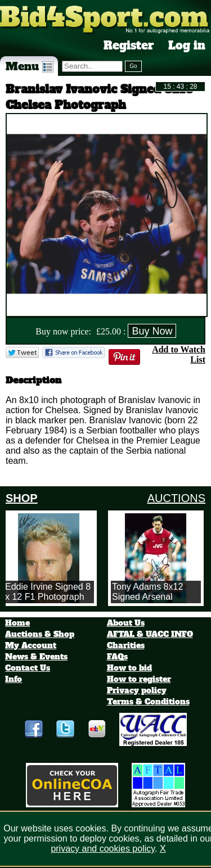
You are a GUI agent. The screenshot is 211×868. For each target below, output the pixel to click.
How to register (139, 679)
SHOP (22, 498)
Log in (187, 46)
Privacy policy (137, 690)
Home (17, 623)
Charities (126, 645)
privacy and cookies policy (103, 849)
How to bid (129, 668)
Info (14, 679)
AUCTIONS (176, 498)
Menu (30, 66)
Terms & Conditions (148, 702)
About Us (126, 623)
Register (129, 46)
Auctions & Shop (40, 634)
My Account (31, 645)
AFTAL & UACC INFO (150, 634)
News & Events (36, 657)
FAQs (117, 657)
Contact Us (28, 668)
